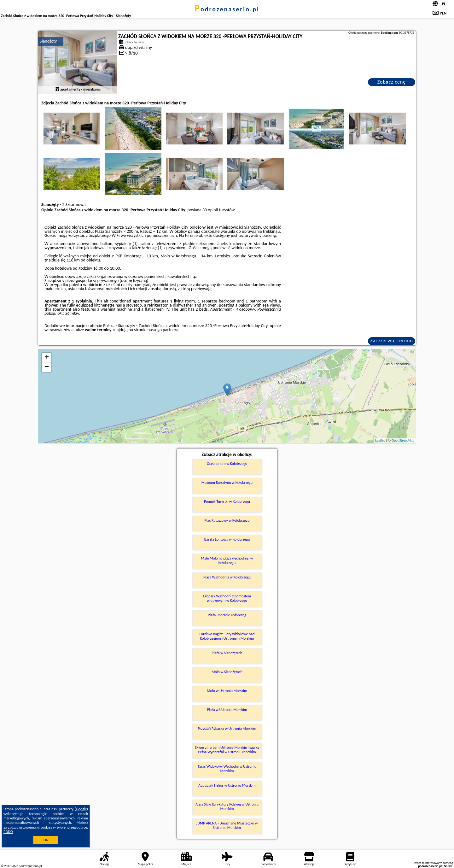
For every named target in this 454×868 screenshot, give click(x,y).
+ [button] (47, 358)
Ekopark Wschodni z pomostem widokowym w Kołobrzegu (227, 598)
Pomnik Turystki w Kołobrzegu (227, 501)
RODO (8, 832)
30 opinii (210, 210)
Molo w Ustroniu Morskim (227, 691)
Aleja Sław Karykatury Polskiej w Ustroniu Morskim (227, 806)
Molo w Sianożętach (227, 672)
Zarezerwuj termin (392, 340)
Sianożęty (48, 41)
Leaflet (380, 440)
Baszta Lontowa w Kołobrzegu (227, 539)
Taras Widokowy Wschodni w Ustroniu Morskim (227, 769)
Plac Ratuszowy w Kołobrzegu (227, 520)
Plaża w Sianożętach (227, 653)
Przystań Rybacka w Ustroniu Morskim (227, 729)
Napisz (448, 866)
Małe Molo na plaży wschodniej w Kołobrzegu (227, 560)
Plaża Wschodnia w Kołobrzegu (227, 577)
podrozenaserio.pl (227, 9)
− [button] (47, 367)
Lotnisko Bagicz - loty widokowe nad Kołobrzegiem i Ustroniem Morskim (227, 636)
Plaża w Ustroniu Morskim (227, 710)
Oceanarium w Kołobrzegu (227, 464)
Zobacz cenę (392, 82)
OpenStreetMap (403, 440)
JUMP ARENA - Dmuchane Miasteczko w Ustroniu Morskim (227, 825)
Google (81, 809)
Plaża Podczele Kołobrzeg (227, 615)
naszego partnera (163, 330)
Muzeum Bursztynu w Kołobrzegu (227, 483)
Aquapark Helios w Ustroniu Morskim (227, 785)
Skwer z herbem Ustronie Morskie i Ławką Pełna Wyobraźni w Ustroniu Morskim (227, 750)
